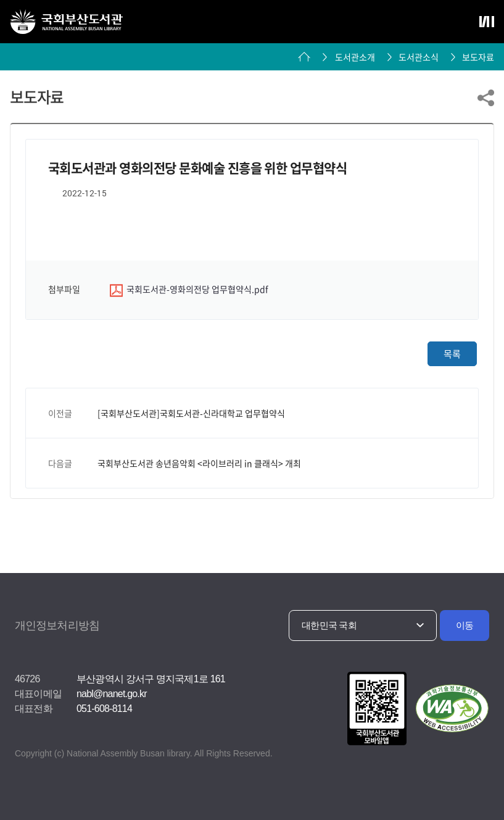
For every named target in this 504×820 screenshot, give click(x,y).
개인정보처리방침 (57, 625)
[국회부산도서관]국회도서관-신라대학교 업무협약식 (191, 413)
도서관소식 (419, 57)
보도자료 (478, 57)
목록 (452, 354)
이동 (465, 625)
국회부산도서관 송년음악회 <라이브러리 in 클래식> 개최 (199, 463)
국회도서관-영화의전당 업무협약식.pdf (189, 290)
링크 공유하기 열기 (486, 98)
